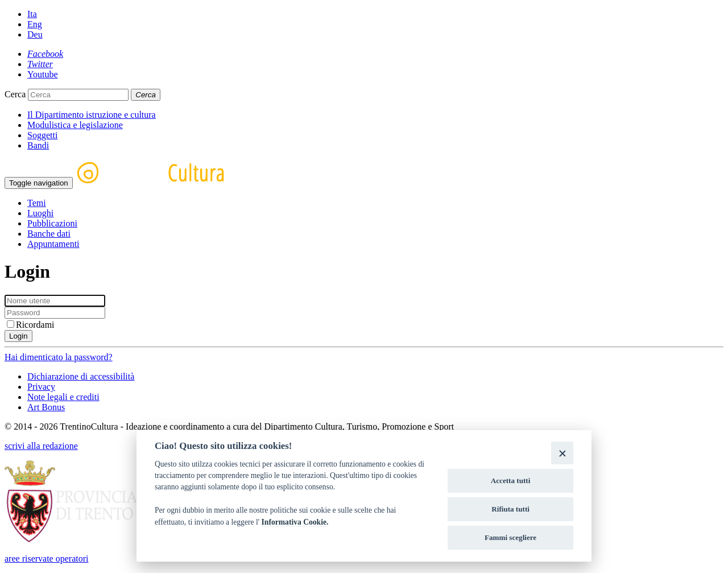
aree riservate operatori (46, 558)
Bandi (38, 145)
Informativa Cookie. (295, 522)
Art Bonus (46, 407)
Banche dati (49, 234)
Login (18, 336)
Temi (37, 203)
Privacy (41, 387)
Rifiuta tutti (510, 509)
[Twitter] (40, 64)
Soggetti (42, 135)
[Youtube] (43, 74)
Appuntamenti (53, 244)
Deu (35, 34)
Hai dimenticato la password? (59, 357)
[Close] (562, 453)
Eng (35, 24)
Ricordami (31, 325)
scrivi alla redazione (41, 446)
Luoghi (40, 213)
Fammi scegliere (510, 537)
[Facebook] (45, 54)
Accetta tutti (511, 481)
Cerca (15, 94)
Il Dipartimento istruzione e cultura (92, 115)
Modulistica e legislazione (75, 125)
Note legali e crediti (63, 397)
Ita (32, 14)
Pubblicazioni (52, 223)
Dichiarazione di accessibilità (81, 376)
